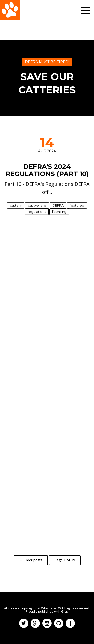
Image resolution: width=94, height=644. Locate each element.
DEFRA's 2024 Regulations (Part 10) (47, 170)
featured (77, 205)
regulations (37, 211)
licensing (59, 211)
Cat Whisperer (46, 608)
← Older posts (31, 560)
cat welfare (37, 205)
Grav (65, 611)
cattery (16, 205)
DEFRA (58, 205)
